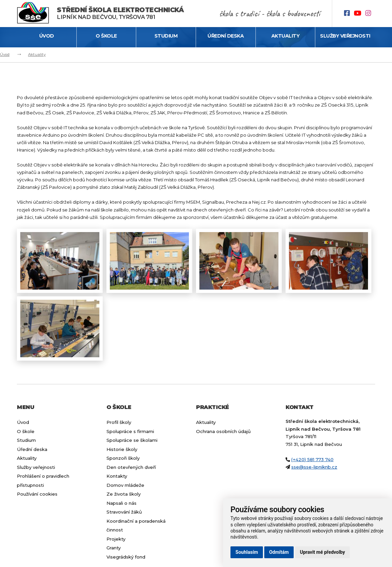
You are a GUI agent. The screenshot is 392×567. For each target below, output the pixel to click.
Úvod (47, 36)
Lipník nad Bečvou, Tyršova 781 (120, 13)
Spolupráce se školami (132, 440)
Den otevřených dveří (131, 467)
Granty (114, 548)
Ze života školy (124, 494)
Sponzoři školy (123, 458)
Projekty (116, 539)
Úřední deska (226, 36)
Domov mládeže (125, 485)
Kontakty (117, 476)
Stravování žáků (124, 512)
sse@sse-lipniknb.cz (314, 467)
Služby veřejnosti (345, 36)
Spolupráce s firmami (130, 431)
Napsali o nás (121, 503)
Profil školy (119, 422)
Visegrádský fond (126, 557)
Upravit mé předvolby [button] (322, 552)
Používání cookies (37, 494)
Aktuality (286, 36)
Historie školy (122, 449)
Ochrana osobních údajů (223, 431)
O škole (106, 36)
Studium (166, 36)
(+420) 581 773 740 (312, 459)
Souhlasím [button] (247, 552)
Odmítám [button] (279, 552)
